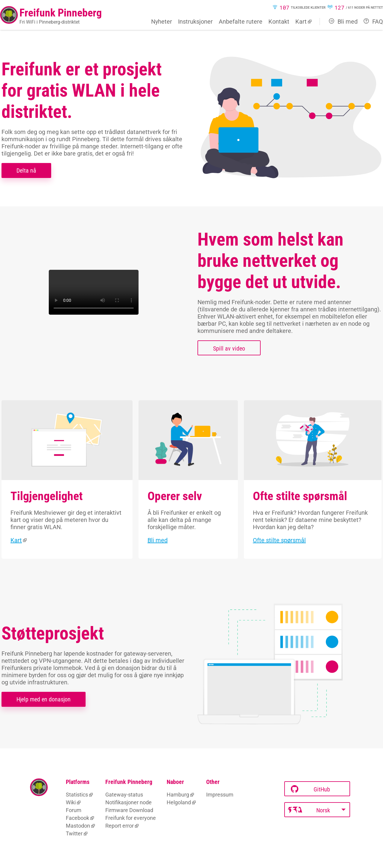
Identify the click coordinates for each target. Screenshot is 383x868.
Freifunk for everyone (131, 818)
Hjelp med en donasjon (44, 699)
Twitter (74, 833)
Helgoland (179, 802)
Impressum (220, 795)
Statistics (77, 795)
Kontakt (279, 22)
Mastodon (78, 826)
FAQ (373, 22)
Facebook (77, 818)
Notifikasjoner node (129, 802)
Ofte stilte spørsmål (279, 540)
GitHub (310, 789)
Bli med (343, 22)
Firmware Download (129, 810)
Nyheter (162, 22)
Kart (301, 22)
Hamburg (178, 795)
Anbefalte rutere (241, 22)
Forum (74, 810)
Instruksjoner (195, 22)
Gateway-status (124, 795)
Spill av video (229, 348)
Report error (120, 826)
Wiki (71, 802)
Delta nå (26, 170)
